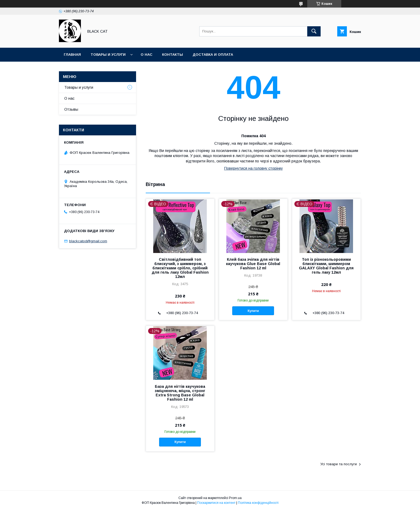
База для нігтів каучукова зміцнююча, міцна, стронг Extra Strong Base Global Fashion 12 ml (180, 393)
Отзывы (71, 109)
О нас (147, 55)
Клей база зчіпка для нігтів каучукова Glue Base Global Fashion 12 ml (253, 264)
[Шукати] (314, 31)
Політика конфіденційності (258, 503)
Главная (72, 55)
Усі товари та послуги (339, 464)
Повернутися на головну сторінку (254, 168)
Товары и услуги (108, 55)
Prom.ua (235, 498)
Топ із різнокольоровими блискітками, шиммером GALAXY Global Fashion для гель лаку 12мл (326, 266)
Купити (253, 311)
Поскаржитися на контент (216, 503)
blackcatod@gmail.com (88, 241)
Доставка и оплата (213, 55)
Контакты (172, 55)
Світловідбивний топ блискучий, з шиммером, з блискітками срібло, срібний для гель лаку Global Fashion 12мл (180, 268)
